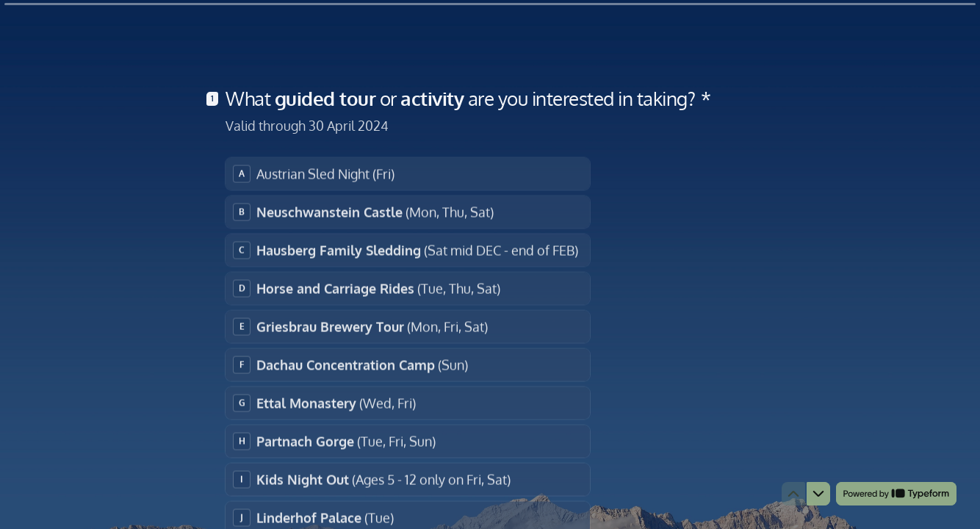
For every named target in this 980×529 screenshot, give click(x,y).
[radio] (408, 173)
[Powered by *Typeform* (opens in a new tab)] (896, 494)
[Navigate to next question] (818, 494)
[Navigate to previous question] (793, 494)
